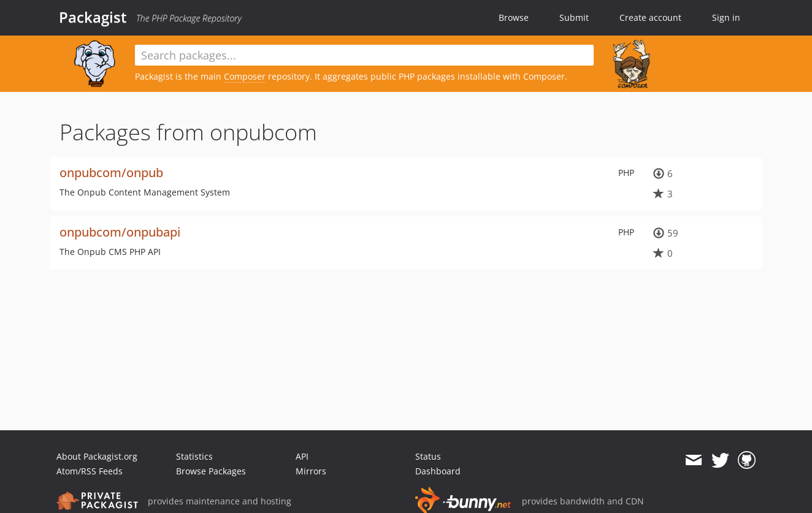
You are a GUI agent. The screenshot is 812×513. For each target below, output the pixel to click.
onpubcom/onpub (111, 173)
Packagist (93, 17)
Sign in (726, 17)
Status (428, 456)
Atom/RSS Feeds (90, 471)
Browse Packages (211, 471)
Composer (245, 76)
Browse (514, 17)
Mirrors (311, 471)
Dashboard (438, 471)
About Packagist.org (97, 456)
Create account (650, 17)
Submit (574, 17)
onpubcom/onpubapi (120, 232)
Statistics (194, 456)
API (302, 456)
